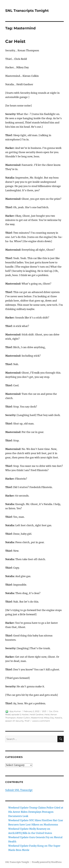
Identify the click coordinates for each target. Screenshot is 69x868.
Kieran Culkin (23, 718)
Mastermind (37, 718)
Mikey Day (49, 718)
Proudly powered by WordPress (47, 862)
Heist (47, 714)
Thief (27, 721)
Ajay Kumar (15, 711)
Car (51, 711)
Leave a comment (41, 721)
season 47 (10, 721)
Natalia (58, 718)
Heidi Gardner (37, 714)
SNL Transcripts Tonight (27, 11)
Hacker (25, 714)
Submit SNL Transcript (19, 790)
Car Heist (15, 41)
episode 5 (16, 714)
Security (20, 721)
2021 (44, 711)
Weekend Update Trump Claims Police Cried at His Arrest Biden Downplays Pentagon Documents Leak (36, 812)
